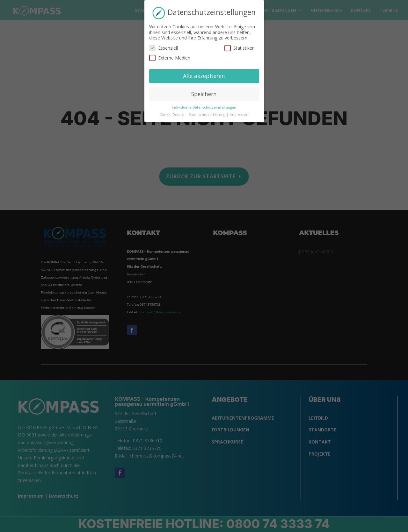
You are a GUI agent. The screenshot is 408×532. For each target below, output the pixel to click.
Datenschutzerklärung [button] (207, 111)
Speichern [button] (204, 91)
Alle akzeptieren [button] (204, 73)
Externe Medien (170, 55)
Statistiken (240, 45)
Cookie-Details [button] (172, 111)
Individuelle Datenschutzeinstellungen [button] (204, 104)
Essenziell (164, 45)
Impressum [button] (239, 111)
